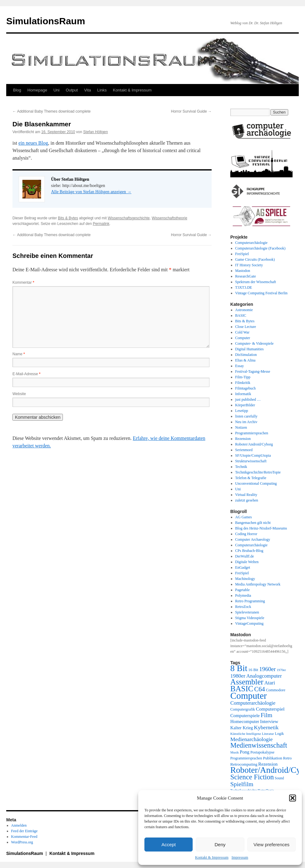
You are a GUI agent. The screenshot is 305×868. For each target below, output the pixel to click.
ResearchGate (246, 276)
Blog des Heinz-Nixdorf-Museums (261, 528)
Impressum (240, 857)
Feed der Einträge (24, 831)
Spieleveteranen (247, 612)
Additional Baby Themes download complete (52, 111)
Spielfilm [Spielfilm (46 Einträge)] (242, 784)
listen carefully (246, 416)
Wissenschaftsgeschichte (129, 218)
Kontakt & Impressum (212, 857)
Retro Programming (250, 601)
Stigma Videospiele (250, 618)
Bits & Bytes (68, 218)
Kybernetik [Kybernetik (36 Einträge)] (266, 727)
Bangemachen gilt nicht (253, 523)
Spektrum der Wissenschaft (256, 282)
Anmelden (19, 825)
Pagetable (243, 590)
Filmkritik (243, 383)
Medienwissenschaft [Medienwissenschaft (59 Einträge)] (259, 745)
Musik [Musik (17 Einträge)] (235, 752)
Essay (240, 366)
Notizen (241, 427)
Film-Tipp (243, 377)
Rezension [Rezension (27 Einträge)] (268, 764)
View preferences (272, 845)
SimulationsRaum (46, 21)
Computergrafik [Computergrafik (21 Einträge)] (243, 709)
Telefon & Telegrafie (251, 478)
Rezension (243, 439)
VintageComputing (249, 623)
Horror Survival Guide (191, 111)
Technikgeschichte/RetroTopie (258, 472)
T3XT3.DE (244, 287)
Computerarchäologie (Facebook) (260, 248)
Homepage (37, 90)
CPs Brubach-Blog (249, 551)
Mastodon (243, 271)
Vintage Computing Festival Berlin (261, 293)
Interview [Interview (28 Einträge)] (269, 721)
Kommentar (23, 282)
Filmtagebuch (246, 388)
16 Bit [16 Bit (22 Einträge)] (253, 670)
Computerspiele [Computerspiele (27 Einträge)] (245, 716)
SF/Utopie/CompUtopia (253, 455)
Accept (169, 845)
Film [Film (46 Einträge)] (267, 715)
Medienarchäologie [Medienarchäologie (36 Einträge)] (251, 739)
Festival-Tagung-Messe (253, 371)
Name (19, 354)
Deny (220, 845)
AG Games (244, 517)
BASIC (241, 315)
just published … (248, 399)
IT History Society (249, 265)
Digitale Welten (247, 562)
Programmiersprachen (252, 433)
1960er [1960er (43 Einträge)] (267, 669)
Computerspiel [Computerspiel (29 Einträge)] (270, 709)
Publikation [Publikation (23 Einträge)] (273, 758)
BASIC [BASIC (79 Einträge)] (242, 689)
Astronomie (244, 310)
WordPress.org (22, 842)
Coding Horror (246, 534)
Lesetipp (242, 411)
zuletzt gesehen (247, 500)
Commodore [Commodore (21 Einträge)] (275, 690)
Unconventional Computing (256, 483)
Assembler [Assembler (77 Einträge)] (247, 682)
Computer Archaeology (253, 539)
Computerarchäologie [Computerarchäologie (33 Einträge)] (253, 703)
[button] (293, 798)
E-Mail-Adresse (26, 374)
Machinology (245, 579)
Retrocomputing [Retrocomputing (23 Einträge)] (244, 764)
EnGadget (243, 567)
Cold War (242, 332)
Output (72, 90)
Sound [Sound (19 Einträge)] (279, 778)
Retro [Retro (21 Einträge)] (288, 758)
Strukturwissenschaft (251, 461)
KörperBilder (245, 405)
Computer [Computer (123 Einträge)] (249, 696)
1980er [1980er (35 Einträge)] (238, 676)
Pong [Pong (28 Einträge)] (244, 752)
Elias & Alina (245, 360)
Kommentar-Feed (24, 837)
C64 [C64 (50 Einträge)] (260, 689)
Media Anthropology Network (258, 584)
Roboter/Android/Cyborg (254, 444)
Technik (241, 467)
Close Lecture (246, 327)
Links (102, 90)
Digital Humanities (250, 349)
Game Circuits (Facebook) (255, 259)
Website (19, 394)
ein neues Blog (33, 143)
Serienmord (244, 450)
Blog (17, 90)
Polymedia (243, 595)
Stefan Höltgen (95, 132)
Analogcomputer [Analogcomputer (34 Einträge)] (264, 676)
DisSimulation (246, 355)
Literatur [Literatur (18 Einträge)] (268, 734)
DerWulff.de (245, 556)
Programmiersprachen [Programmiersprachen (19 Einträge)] (246, 758)
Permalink (101, 224)
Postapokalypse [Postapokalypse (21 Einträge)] (262, 752)
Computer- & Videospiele (254, 343)
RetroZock (243, 607)
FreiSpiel (242, 254)
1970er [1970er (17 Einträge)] (281, 670)
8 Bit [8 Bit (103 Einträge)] (239, 668)
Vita (87, 90)
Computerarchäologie (251, 243)
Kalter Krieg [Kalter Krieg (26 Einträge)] (242, 728)
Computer (243, 338)
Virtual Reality (246, 495)
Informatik (243, 394)
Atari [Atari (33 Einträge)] (270, 683)
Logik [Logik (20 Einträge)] (279, 734)
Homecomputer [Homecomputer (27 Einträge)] (245, 721)
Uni (57, 90)
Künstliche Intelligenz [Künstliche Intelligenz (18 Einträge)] (246, 734)
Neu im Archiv (246, 422)
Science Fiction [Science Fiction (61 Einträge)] (252, 777)
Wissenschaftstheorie (170, 218)
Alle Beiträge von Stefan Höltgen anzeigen (91, 192)
